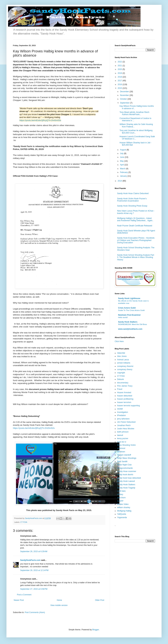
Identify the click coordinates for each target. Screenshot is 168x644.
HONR (120, 409)
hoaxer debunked (125, 396)
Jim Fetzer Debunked (126, 422)
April (122, 165)
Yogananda (122, 517)
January (124, 176)
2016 (120, 84)
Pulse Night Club (124, 465)
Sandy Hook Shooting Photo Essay (132, 206)
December (125, 92)
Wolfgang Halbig (124, 511)
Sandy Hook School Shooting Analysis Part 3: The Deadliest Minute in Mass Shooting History (136, 257)
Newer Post (19, 600)
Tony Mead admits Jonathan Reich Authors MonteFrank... (134, 113)
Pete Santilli (122, 462)
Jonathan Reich (124, 425)
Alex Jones (122, 356)
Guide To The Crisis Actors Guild (131, 310)
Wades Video (123, 504)
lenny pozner (123, 438)
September (125, 103)
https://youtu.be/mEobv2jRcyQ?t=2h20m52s (34, 428)
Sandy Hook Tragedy (126, 488)
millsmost (121, 448)
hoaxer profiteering (125, 399)
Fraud (120, 389)
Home (59, 600)
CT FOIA (24, 522)
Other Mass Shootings (127, 458)
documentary (123, 383)
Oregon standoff (124, 455)
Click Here (119, 341)
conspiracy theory (125, 369)
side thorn (121, 498)
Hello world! (123, 317)
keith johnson (123, 432)
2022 (120, 62)
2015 (120, 88)
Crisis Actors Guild (127, 308)
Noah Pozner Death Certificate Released (135, 226)
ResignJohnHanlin (125, 468)
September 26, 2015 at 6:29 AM (34, 551)
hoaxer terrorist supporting (128, 406)
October (124, 99)
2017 (120, 81)
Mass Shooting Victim (126, 445)
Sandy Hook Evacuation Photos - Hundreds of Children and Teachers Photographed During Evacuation (136, 240)
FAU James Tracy (125, 386)
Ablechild (121, 353)
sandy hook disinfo (125, 475)
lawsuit (120, 435)
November (125, 95)
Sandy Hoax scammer (127, 471)
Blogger (96, 630)
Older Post (100, 600)
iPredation (121, 415)
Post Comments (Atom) (35, 612)
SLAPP (120, 501)
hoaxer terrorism (124, 402)
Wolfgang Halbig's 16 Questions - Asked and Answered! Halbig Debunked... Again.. (135, 219)
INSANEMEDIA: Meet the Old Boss (133, 324)
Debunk (120, 379)
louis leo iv (122, 442)
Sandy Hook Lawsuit (126, 481)
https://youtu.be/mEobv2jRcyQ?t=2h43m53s (40, 120)
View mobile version (59, 605)
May (122, 161)
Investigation (123, 412)
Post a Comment (24, 595)
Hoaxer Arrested (124, 393)
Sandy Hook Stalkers (128, 322)
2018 (120, 77)
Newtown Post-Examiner (129, 315)
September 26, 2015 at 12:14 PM (34, 570)
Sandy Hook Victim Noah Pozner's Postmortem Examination (132, 200)
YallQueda (122, 514)
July (122, 153)
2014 (120, 181)
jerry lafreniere (123, 419)
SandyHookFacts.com (30, 560)
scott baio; (122, 491)
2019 (120, 73)
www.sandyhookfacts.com (130, 329)
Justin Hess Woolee (126, 429)
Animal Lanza (123, 360)
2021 (120, 66)
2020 (120, 69)
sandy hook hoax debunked (129, 478)
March (123, 169)
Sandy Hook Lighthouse (129, 298)
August (123, 150)
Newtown (121, 452)
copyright (121, 373)
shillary (120, 494)
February (124, 172)
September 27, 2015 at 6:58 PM (34, 589)
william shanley (124, 507)
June (122, 157)
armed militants (124, 363)
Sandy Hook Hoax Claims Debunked (133, 193)
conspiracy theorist (125, 366)
